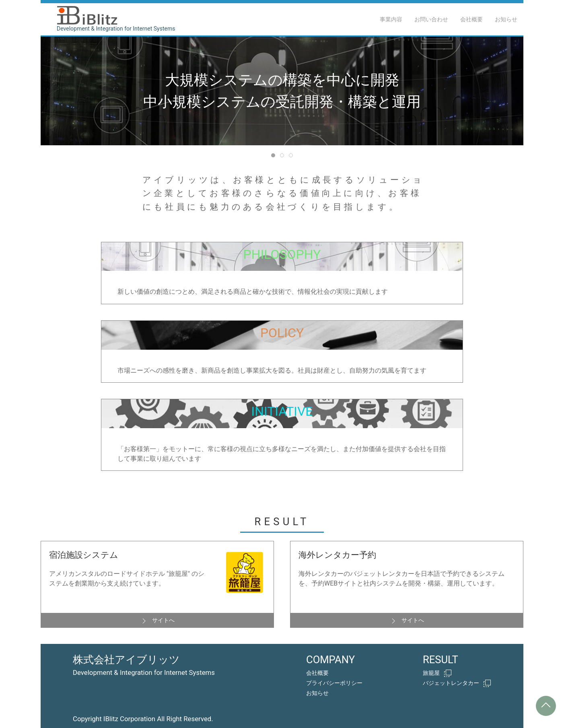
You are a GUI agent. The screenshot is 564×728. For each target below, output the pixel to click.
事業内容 (391, 19)
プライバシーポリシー (334, 683)
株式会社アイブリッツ (126, 660)
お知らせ (506, 19)
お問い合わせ (431, 19)
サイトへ (157, 621)
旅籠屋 (437, 673)
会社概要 (471, 19)
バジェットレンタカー (457, 683)
